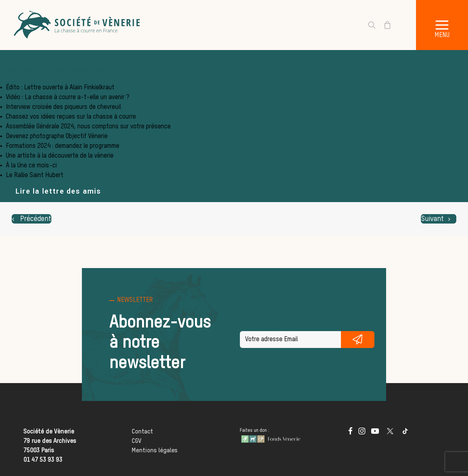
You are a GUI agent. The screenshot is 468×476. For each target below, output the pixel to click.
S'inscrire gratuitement (358, 340)
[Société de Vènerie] (78, 25)
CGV (136, 441)
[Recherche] (368, 25)
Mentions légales (155, 450)
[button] (442, 25)
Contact (142, 432)
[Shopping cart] (383, 25)
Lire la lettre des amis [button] (58, 191)
